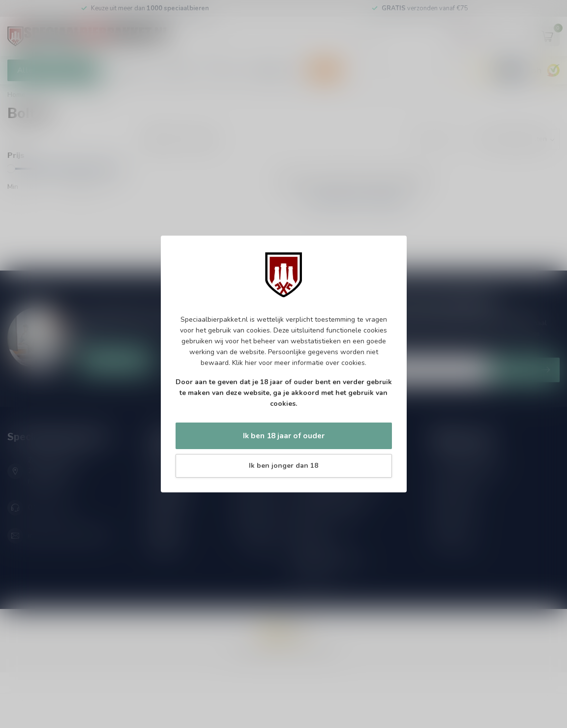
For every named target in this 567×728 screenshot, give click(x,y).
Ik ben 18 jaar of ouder (284, 436)
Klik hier (244, 363)
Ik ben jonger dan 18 (283, 466)
